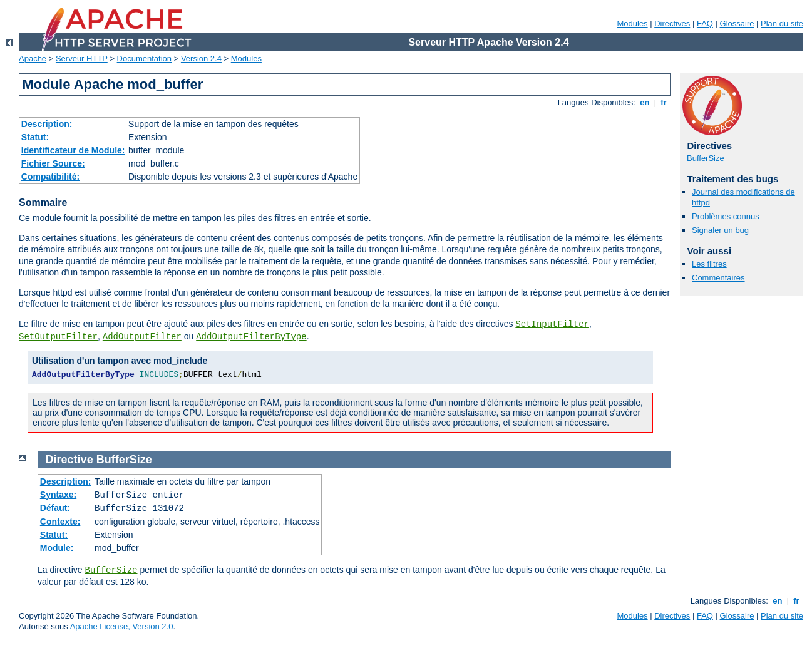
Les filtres (709, 264)
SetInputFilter (552, 324)
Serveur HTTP (82, 59)
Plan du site (782, 23)
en (645, 102)
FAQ (705, 23)
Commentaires (718, 278)
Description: (47, 124)
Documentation (144, 59)
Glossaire (737, 23)
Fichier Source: (53, 163)
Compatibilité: (50, 177)
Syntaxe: (58, 495)
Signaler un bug (720, 230)
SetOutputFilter (58, 337)
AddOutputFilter (142, 337)
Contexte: (60, 522)
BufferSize (706, 158)
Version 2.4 (201, 59)
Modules (632, 23)
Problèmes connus (726, 216)
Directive (69, 460)
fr (664, 102)
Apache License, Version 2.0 (122, 626)
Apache (33, 59)
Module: (57, 548)
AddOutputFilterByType (251, 337)
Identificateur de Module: (73, 150)
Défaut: (55, 508)
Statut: (35, 137)
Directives (672, 23)
